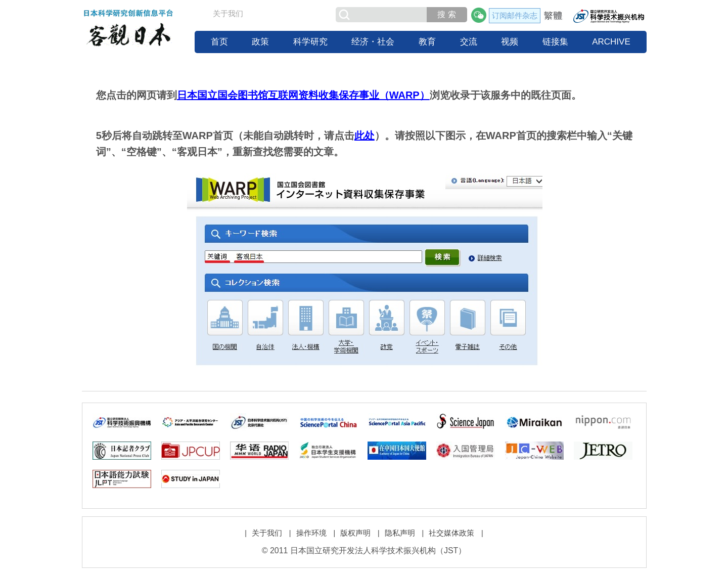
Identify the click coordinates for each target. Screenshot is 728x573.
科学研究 (310, 42)
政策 (260, 42)
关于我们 (228, 13)
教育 (427, 42)
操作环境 (311, 533)
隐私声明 (400, 533)
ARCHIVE (611, 42)
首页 (219, 42)
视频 (510, 42)
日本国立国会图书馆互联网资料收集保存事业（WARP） (303, 95)
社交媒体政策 (451, 533)
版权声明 (355, 533)
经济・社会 (373, 42)
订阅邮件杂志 (515, 15)
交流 (469, 42)
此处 (365, 136)
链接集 (555, 42)
